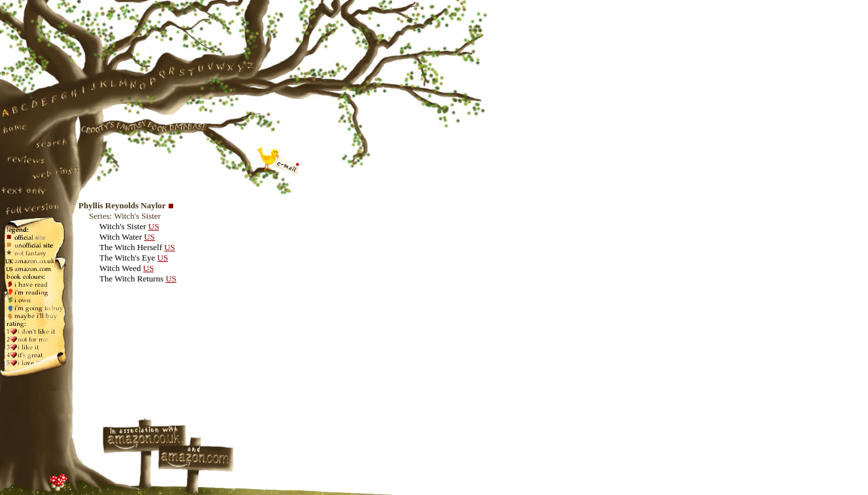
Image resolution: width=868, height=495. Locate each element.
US (154, 226)
